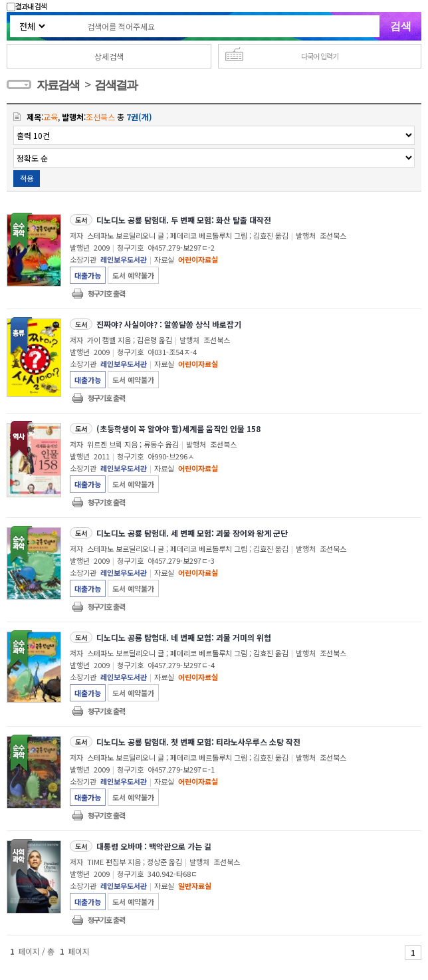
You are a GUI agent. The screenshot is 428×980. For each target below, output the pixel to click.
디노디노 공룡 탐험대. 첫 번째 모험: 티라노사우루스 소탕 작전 (198, 742)
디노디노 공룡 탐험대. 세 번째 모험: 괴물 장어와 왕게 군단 (192, 533)
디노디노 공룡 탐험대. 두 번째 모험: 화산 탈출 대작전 (184, 220)
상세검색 (109, 56)
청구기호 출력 (106, 293)
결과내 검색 (27, 6)
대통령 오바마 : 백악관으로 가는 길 (154, 846)
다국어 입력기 (320, 56)
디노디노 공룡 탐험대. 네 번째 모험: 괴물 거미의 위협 (184, 637)
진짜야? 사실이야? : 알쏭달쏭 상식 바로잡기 (169, 324)
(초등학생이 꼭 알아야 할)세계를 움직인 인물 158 (178, 429)
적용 (27, 178)
